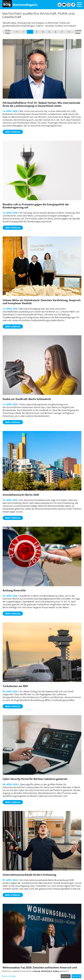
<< (17, 32)
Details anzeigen (9, 976)
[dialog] (42, 974)
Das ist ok (76, 976)
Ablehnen (66, 976)
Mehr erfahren (13, 132)
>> (69, 32)
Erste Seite (8, 32)
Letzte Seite (78, 32)
